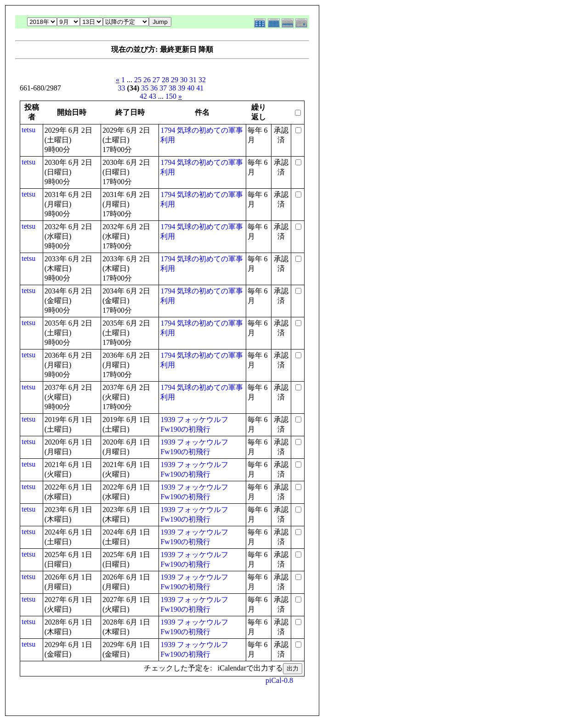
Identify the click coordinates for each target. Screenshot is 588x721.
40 (191, 88)
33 (122, 88)
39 (181, 88)
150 (171, 96)
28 (165, 80)
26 (147, 80)
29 (175, 80)
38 (172, 88)
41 (200, 88)
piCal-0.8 (279, 680)
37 (163, 88)
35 (145, 88)
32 (202, 80)
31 (193, 80)
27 (156, 80)
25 (138, 80)
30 (184, 80)
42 (143, 96)
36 (154, 88)
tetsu (28, 130)
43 (153, 96)
